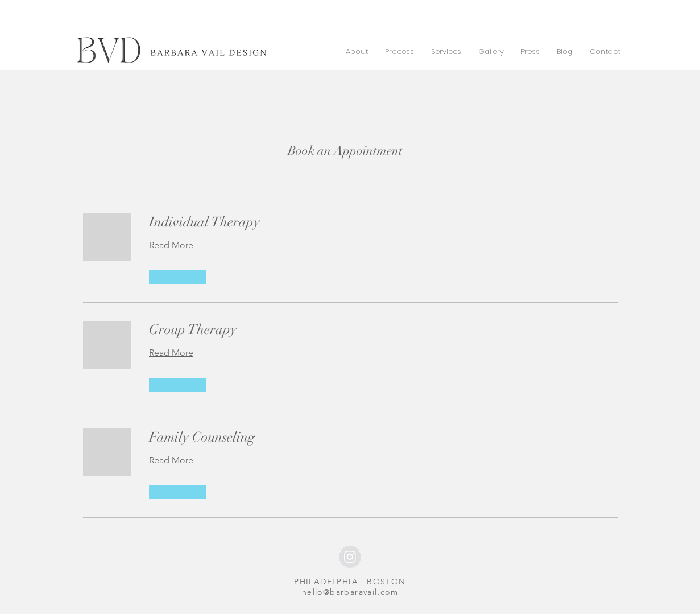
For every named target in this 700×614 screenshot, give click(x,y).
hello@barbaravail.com (350, 592)
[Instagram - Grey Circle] (350, 557)
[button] (177, 277)
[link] (383, 222)
